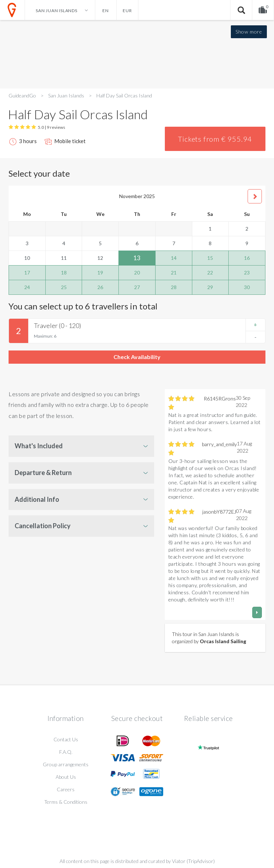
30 (247, 287)
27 (137, 287)
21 (174, 272)
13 (137, 258)
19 (100, 272)
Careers (66, 789)
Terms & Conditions (66, 802)
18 (64, 272)
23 (247, 272)
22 (210, 272)
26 (100, 287)
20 (137, 272)
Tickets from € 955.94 (215, 139)
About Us (66, 777)
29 (210, 287)
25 (64, 287)
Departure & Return (43, 473)
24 (27, 287)
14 (174, 258)
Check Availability (137, 357)
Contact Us (66, 739)
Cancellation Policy (43, 526)
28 (174, 287)
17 (27, 272)
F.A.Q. (66, 752)
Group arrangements (66, 764)
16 (247, 258)
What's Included (39, 446)
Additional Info (37, 499)
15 (210, 258)
